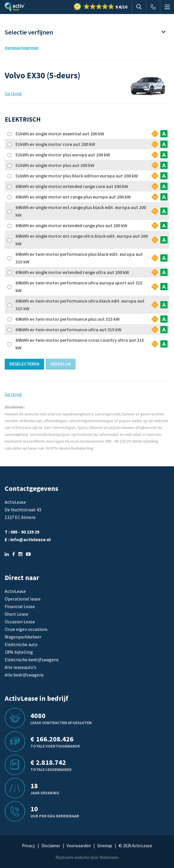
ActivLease (15, 591)
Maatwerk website (72, 857)
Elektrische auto (21, 644)
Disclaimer (51, 846)
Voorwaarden (79, 846)
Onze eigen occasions (26, 629)
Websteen (109, 857)
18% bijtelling (19, 652)
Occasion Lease (20, 622)
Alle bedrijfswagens (24, 675)
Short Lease (16, 614)
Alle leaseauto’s (20, 667)
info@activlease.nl (31, 539)
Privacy (28, 846)
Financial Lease (20, 606)
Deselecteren (24, 364)
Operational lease (23, 599)
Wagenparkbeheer (23, 637)
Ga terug (13, 93)
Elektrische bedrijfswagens (32, 660)
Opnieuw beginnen (22, 48)
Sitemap (105, 846)
